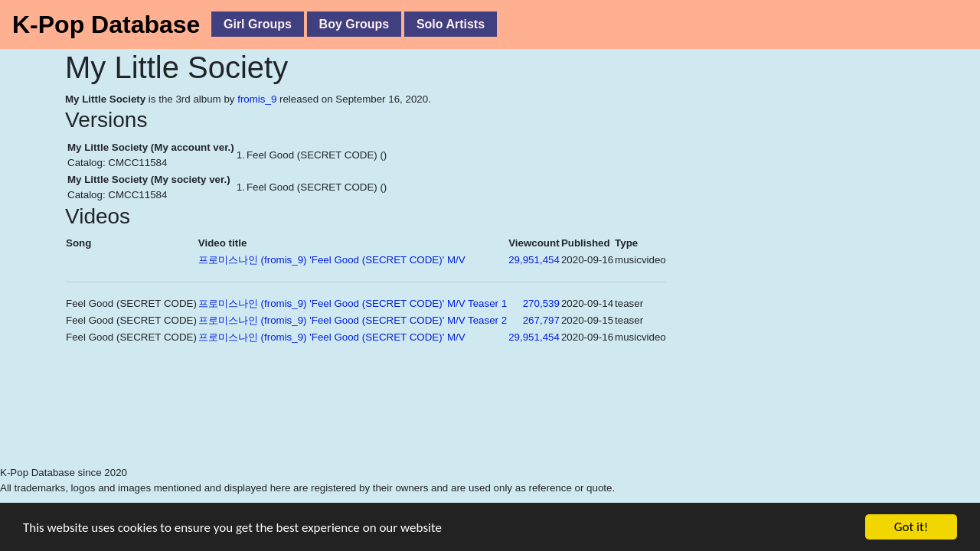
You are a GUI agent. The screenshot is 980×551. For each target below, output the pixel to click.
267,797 (541, 320)
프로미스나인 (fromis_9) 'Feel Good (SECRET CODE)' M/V (332, 260)
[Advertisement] (345, 426)
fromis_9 (257, 99)
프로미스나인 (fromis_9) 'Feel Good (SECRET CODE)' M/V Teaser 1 (353, 303)
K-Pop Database (106, 24)
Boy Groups (354, 24)
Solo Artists (451, 24)
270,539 (541, 303)
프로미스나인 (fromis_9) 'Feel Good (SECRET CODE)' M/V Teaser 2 (353, 320)
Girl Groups (258, 24)
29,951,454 (534, 260)
